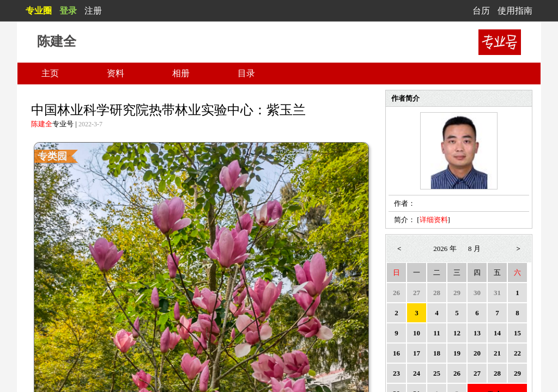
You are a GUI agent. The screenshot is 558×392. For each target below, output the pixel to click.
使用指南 (515, 11)
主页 (50, 73)
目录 (246, 73)
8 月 (474, 249)
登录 (68, 11)
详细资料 (434, 220)
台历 (481, 11)
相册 (181, 73)
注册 (93, 11)
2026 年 (445, 249)
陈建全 (42, 124)
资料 (116, 73)
